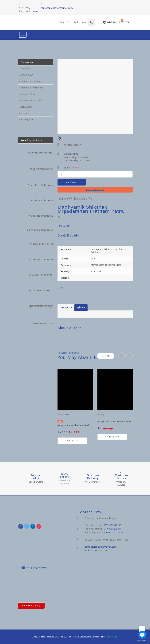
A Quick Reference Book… (46, 275)
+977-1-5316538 (114, 533)
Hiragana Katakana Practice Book (114, 421)
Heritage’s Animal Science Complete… (51, 230)
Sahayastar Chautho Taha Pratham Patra (75, 425)
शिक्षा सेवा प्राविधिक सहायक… (44, 169)
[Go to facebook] (142, 635)
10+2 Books (25, 69)
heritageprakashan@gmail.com (57, 8)
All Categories (26, 120)
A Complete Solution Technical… (48, 153)
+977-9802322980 (112, 525)
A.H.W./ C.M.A (26, 75)
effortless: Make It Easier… (46, 290)
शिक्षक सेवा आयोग (83, 199)
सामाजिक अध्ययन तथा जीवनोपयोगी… (47, 244)
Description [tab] (66, 307)
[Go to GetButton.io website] (142, 641)
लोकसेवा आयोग (65, 199)
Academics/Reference (30, 100)
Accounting (25, 113)
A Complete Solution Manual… (47, 216)
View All (106, 356)
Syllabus (81, 307)
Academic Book (27, 94)
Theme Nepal (112, 637)
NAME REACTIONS (43, 323)
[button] (95, 190)
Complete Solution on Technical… (49, 185)
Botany (101, 414)
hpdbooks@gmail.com (96, 550)
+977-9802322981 (112, 529)
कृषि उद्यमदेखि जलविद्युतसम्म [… (45, 306)
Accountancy (26, 107)
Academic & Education (31, 81)
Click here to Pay (31, 606)
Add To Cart (72, 182)
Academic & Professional (32, 88)
